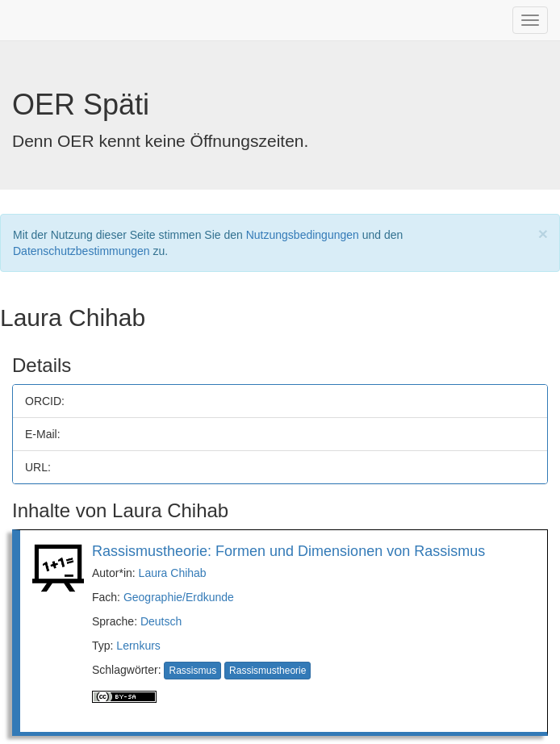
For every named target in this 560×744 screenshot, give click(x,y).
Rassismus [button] (192, 671)
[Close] (543, 234)
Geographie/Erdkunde (179, 597)
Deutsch (161, 621)
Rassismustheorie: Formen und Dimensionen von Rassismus (288, 551)
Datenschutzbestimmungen (81, 251)
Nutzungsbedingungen (303, 235)
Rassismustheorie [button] (267, 671)
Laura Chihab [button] (173, 573)
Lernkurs (138, 646)
